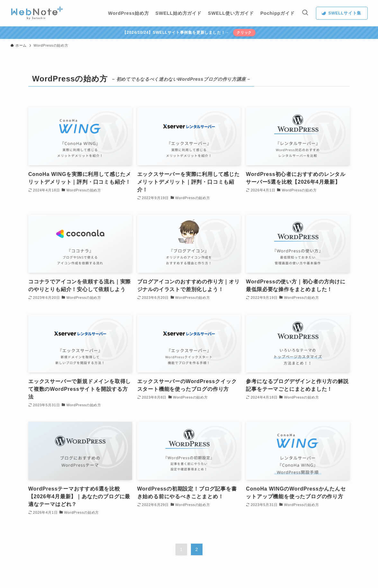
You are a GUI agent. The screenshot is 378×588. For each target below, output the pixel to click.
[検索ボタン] (305, 13)
